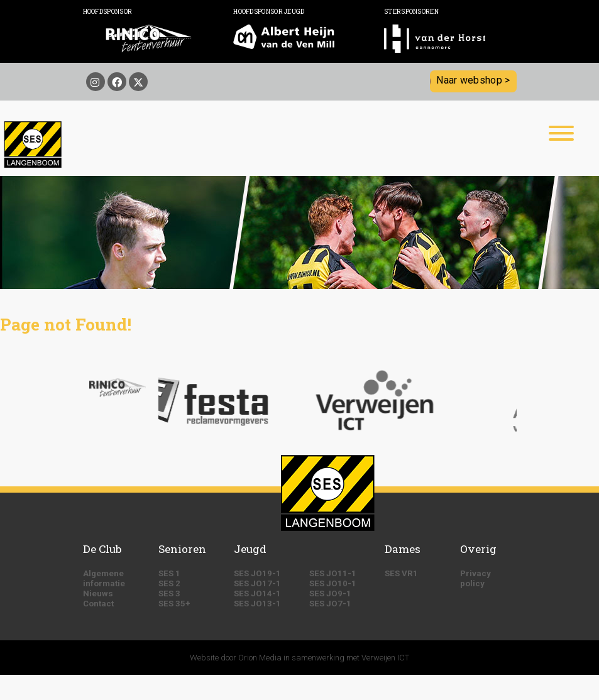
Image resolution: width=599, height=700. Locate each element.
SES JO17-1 (257, 583)
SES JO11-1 (333, 573)
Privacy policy (475, 578)
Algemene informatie (104, 578)
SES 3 (169, 593)
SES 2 (169, 583)
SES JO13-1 (257, 604)
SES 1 (169, 573)
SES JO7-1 (330, 604)
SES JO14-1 (257, 593)
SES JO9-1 (330, 593)
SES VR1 (401, 573)
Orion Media (260, 658)
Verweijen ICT (385, 658)
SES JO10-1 (333, 583)
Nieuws (98, 593)
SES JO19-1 (257, 573)
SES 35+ (174, 604)
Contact (98, 604)
